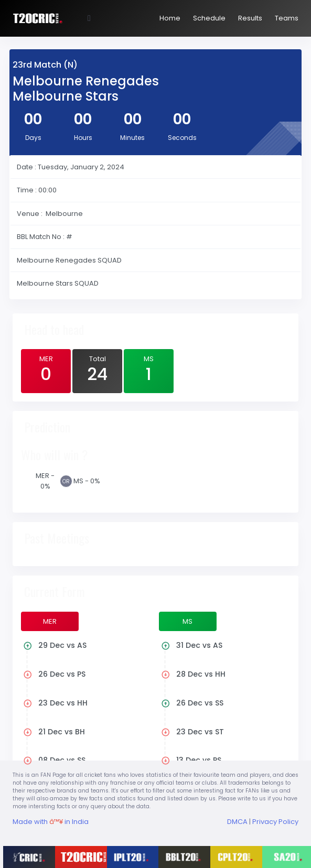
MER (46, 370)
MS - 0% (87, 481)
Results (250, 18)
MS (149, 370)
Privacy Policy (275, 822)
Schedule (209, 18)
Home (170, 18)
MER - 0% (45, 481)
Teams (287, 18)
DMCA (237, 822)
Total (97, 370)
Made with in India (51, 822)
